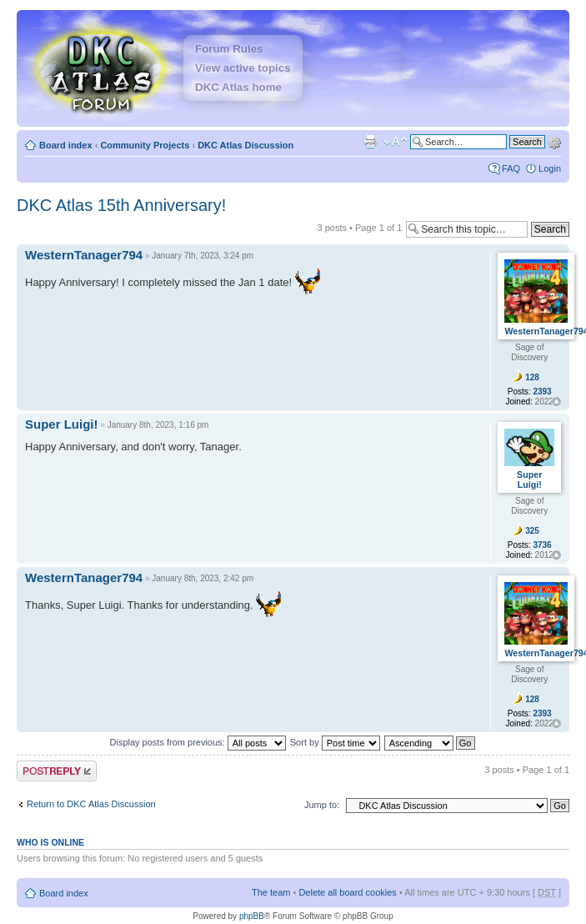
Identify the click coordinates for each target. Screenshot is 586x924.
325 (532, 531)
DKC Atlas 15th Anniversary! (121, 205)
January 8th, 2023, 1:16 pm (158, 425)
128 (532, 377)
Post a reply (57, 771)
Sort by (335, 742)
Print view (370, 142)
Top (556, 402)
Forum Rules (229, 49)
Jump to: (322, 805)
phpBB (252, 916)
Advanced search (554, 141)
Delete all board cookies (347, 892)
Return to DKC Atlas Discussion (91, 804)
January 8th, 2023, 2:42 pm (203, 578)
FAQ (511, 168)
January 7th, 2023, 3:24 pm (203, 256)
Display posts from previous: (198, 742)
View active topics (243, 68)
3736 (542, 545)
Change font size (396, 142)
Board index (66, 145)
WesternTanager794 (84, 255)
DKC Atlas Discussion (245, 145)
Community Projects (145, 145)
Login (550, 168)
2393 (542, 392)
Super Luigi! (62, 424)
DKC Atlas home (238, 87)
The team (271, 892)
